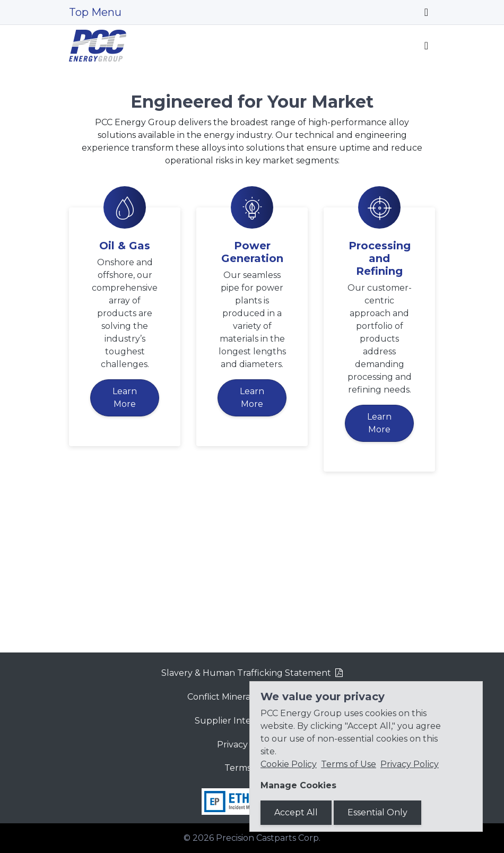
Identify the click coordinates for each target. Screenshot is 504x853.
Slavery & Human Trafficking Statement (246, 673)
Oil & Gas (125, 385)
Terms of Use (349, 764)
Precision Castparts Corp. (268, 838)
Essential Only (377, 812)
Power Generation (252, 391)
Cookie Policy (289, 764)
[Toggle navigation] (426, 12)
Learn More (125, 537)
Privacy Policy (410, 764)
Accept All (296, 812)
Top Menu (95, 12)
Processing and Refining (380, 398)
